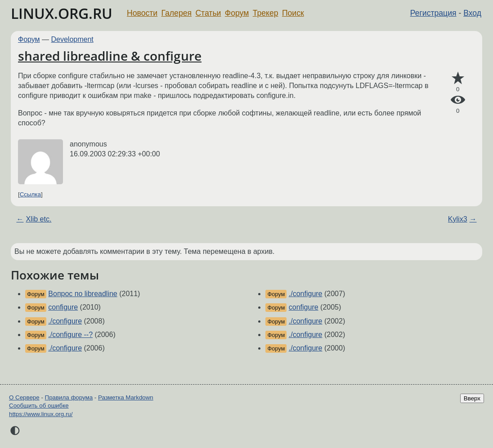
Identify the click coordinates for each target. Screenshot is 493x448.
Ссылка (30, 194)
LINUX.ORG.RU (62, 13)
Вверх (472, 398)
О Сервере (24, 397)
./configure (65, 321)
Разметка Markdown (126, 397)
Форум (237, 13)
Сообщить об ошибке (39, 406)
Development (72, 39)
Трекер (266, 13)
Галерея (177, 13)
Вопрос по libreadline (83, 294)
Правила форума (69, 397)
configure (63, 307)
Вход (472, 13)
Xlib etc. (38, 219)
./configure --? (70, 335)
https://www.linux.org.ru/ (41, 414)
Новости (142, 13)
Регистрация (433, 13)
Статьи (208, 13)
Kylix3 (458, 219)
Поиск (293, 13)
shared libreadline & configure (110, 56)
